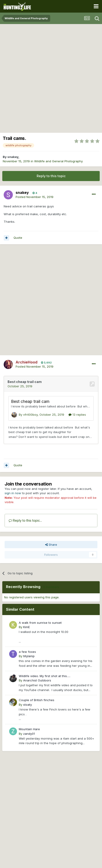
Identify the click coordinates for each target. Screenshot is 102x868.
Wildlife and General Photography (58, 161)
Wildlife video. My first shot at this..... (45, 676)
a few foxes (27, 652)
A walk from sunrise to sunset (40, 623)
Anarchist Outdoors (37, 680)
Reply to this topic (51, 176)
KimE (26, 627)
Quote (18, 238)
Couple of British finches (37, 700)
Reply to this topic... (25, 520)
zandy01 (29, 734)
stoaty (28, 705)
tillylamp (29, 656)
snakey (13, 157)
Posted (34, 197)
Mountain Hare (29, 729)
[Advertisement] (51, 77)
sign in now (13, 493)
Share (51, 545)
